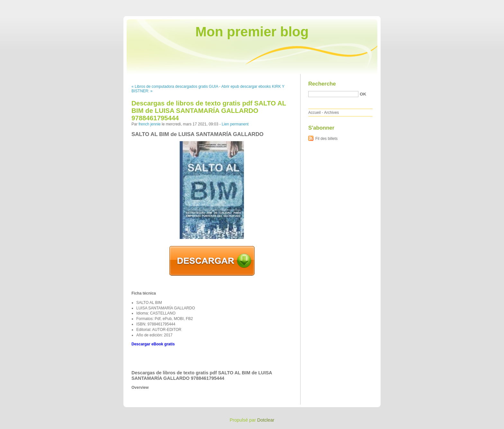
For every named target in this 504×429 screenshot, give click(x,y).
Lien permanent (235, 124)
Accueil (315, 113)
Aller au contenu (425, 5)
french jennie (150, 124)
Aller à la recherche (485, 5)
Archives (331, 113)
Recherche (322, 84)
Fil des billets (326, 139)
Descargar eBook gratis (153, 344)
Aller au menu (454, 5)
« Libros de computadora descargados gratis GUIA (175, 87)
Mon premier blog (252, 32)
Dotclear (266, 420)
